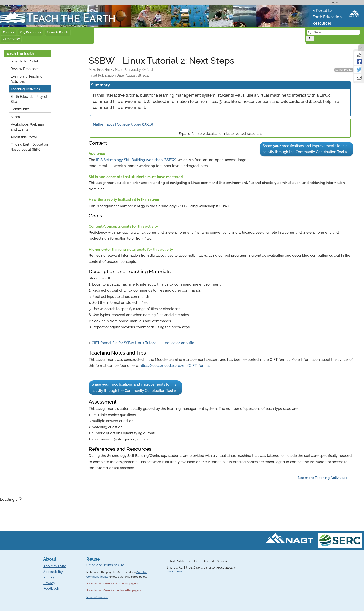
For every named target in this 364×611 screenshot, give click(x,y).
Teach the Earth (19, 53)
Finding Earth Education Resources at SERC (29, 147)
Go (310, 39)
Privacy (49, 583)
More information (97, 597)
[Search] (333, 32)
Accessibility (53, 572)
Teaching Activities (25, 89)
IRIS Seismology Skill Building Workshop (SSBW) (136, 160)
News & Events (58, 32)
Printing (49, 577)
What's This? (174, 572)
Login (334, 2)
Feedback (51, 589)
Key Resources (31, 32)
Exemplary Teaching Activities (27, 79)
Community (11, 39)
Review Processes (25, 69)
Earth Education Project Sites (29, 99)
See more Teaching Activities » (323, 478)
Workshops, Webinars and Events (28, 127)
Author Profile (344, 70)
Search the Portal (24, 61)
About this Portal (24, 137)
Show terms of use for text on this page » (112, 583)
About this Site (55, 566)
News (15, 117)
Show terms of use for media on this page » (114, 590)
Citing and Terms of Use (105, 565)
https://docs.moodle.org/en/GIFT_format (175, 366)
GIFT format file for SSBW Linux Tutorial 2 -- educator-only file (141, 343)
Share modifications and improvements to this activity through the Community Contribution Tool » (305, 149)
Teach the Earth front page (25, 8)
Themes (9, 32)
